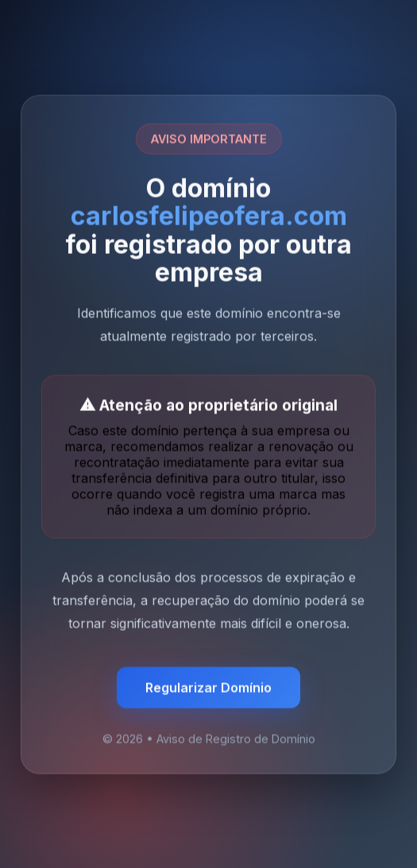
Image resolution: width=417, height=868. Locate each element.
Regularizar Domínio (208, 688)
